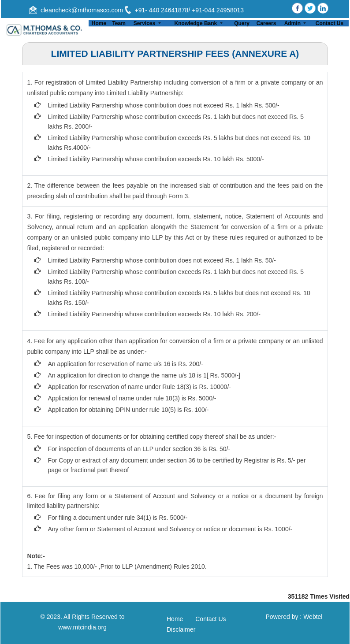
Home (99, 23)
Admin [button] (293, 23)
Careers (266, 23)
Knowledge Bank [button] (197, 23)
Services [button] (145, 23)
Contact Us (330, 23)
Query (242, 23)
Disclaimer (181, 629)
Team (119, 23)
